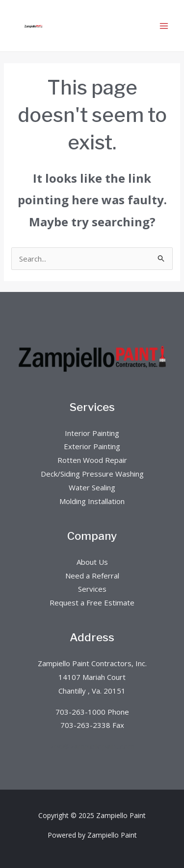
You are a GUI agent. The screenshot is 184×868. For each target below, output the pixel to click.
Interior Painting (92, 433)
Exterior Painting (92, 446)
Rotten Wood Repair (92, 460)
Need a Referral (92, 576)
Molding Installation (92, 501)
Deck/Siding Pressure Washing (92, 474)
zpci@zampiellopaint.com (92, 746)
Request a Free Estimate (92, 603)
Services (92, 589)
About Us (92, 562)
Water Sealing (92, 487)
